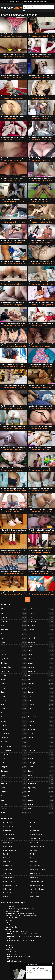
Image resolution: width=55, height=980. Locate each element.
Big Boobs (14, 659)
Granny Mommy (45, 2)
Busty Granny (8, 842)
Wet (41, 809)
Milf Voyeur (34, 827)
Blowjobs (14, 688)
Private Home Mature (37, 870)
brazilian (49, 470)
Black (14, 680)
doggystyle (51, 573)
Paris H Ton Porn (11, 954)
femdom (22, 449)
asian (9, 36)
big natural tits (22, 201)
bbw (13, 119)
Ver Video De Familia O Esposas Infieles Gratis (21, 916)
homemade (19, 36)
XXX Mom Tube (9, 838)
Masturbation (41, 672)
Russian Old (34, 877)
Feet (14, 780)
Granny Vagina (8, 870)
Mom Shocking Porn (37, 835)
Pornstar (41, 705)
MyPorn (6, 897)
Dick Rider (9, 938)
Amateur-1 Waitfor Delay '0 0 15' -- (17, 932)
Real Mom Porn (35, 873)
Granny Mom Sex (9, 881)
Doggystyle (14, 767)
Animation (14, 630)
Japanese (41, 642)
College (14, 725)
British (14, 705)
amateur (34, 36)
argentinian (45, 367)
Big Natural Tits (14, 667)
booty (45, 573)
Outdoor (41, 692)
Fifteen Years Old (11, 927)
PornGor (33, 858)
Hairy (14, 813)
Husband (41, 630)
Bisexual (14, 676)
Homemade (41, 622)
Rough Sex (41, 730)
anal (5, 36)
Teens (41, 780)
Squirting (41, 759)
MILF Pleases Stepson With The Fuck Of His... (21, 913)
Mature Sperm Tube (10, 885)
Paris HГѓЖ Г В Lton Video (15, 918)
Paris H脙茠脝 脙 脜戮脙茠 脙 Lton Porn (19, 956)
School (41, 738)
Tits (41, 792)
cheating (23, 222)
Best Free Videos (9, 823)
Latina (41, 651)
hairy (37, 139)
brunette (45, 222)
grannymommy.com (13, 2)
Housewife (41, 626)
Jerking (41, 647)
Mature (41, 676)
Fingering (14, 792)
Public (41, 713)
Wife (41, 813)
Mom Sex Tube (8, 893)
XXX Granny (34, 897)
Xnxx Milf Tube (35, 838)
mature (50, 139)
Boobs (14, 692)
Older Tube (7, 873)
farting (41, 346)
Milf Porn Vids (35, 866)
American (14, 622)
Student (41, 767)
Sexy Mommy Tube (37, 881)
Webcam (41, 804)
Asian (14, 634)
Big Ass (14, 655)
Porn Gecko (34, 842)
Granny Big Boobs (9, 850)
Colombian (14, 730)
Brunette (14, 709)
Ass (14, 638)
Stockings (41, 763)
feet (20, 532)
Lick (41, 659)
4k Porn (8, 929)
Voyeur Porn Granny (37, 889)
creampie (20, 98)
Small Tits (41, 750)
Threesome (41, 784)
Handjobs (41, 609)
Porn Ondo (34, 862)
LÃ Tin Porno (10, 943)
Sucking (41, 771)
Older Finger (34, 831)
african (34, 201)
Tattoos (41, 775)
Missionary (41, 684)
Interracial (41, 638)
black (48, 201)
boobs (40, 573)
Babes (14, 642)
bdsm (47, 491)
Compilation (14, 734)
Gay (14, 800)
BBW (14, 647)
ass (13, 36)
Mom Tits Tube (8, 866)
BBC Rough (9, 947)
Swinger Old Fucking (37, 846)
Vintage (41, 800)
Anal (14, 626)
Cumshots (14, 755)
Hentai (41, 617)
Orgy (41, 688)
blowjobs (17, 263)
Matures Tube (8, 858)
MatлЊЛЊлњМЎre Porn (14, 911)
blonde (25, 77)
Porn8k (6, 854)
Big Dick (14, 663)
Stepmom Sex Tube (37, 885)
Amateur (14, 617)
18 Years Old (14, 609)
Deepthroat (14, 759)
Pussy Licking (41, 717)
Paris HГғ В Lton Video (13, 961)
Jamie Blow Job (11, 952)
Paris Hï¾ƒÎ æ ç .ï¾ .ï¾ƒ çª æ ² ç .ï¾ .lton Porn (21, 941)
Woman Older (35, 893)
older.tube (24, 2)
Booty (14, 696)
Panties (41, 696)
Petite (41, 701)
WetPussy (12, 8)
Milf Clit (33, 854)
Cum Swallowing (14, 750)
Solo (41, 755)
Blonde (14, 684)
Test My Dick (10, 907)
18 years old (8, 346)
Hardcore (41, 613)
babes (47, 57)
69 (32, 408)
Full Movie (9, 950)
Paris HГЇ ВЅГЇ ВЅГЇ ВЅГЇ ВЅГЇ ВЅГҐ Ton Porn (21, 934)
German (14, 804)
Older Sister (9, 920)
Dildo (14, 763)
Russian (41, 734)
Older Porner (8, 889)
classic (6, 553)
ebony (23, 367)
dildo (51, 222)
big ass (44, 36)
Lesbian (41, 655)
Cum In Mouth (14, 746)
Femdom (14, 784)
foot (19, 553)
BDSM (14, 651)
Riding (41, 725)
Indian (41, 634)
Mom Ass (33, 823)
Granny (14, 809)
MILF (41, 680)
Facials (14, 775)
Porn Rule (7, 862)
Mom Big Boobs (9, 877)
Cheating (14, 717)
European (14, 771)
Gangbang (14, 796)
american (41, 160)
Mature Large (8, 831)
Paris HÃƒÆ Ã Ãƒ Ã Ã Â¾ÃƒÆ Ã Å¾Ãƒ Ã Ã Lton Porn (24, 936)
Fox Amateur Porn (9, 827)
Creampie (14, 738)
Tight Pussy (41, 788)
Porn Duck (34, 850)
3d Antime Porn (11, 945)
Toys (41, 796)
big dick (41, 98)
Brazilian (14, 701)
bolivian (50, 181)
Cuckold (14, 742)
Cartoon (14, 713)
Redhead (41, 721)
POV (41, 709)
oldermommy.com (34, 2)
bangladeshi (40, 594)
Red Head (9, 925)
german (19, 160)
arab (11, 263)
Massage (41, 667)
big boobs (51, 36)
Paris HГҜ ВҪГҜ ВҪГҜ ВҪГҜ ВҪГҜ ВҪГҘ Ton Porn (23, 909)
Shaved (41, 742)
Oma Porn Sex (8, 846)
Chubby (14, 721)
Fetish (14, 788)
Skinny (41, 746)
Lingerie (41, 663)
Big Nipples (14, 672)
